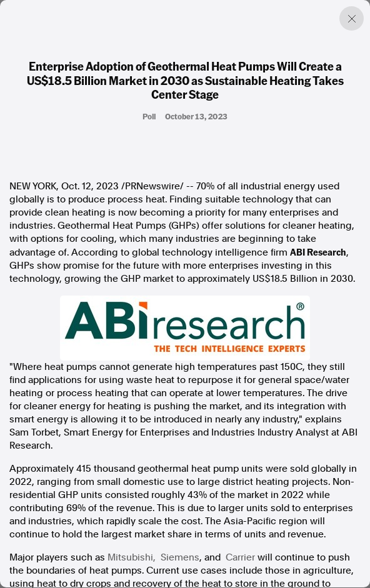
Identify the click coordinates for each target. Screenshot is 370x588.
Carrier (240, 557)
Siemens (180, 557)
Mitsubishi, (132, 557)
